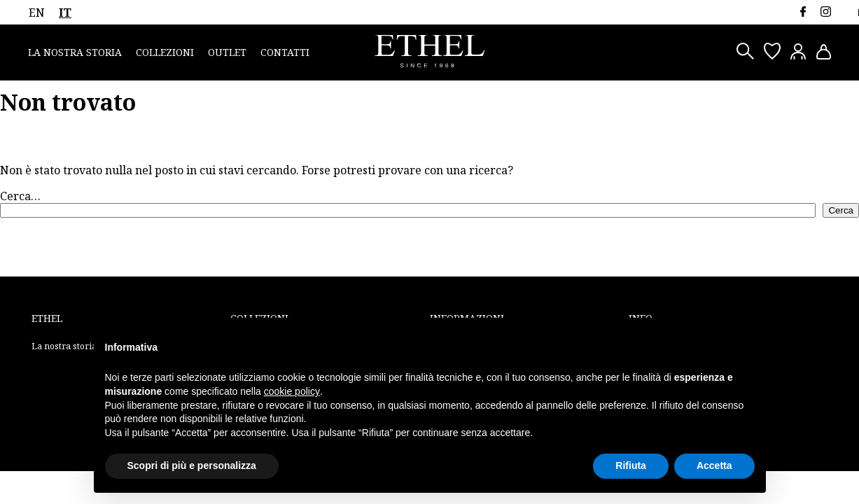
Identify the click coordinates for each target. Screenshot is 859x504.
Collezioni (165, 52)
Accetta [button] (714, 465)
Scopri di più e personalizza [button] (192, 465)
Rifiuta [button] (631, 465)
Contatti (285, 52)
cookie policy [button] (292, 391)
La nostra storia (75, 52)
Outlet (227, 52)
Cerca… (20, 196)
